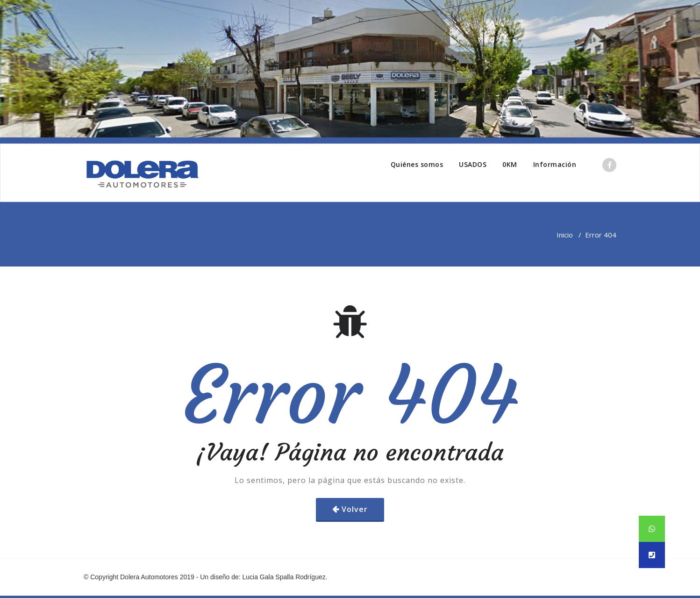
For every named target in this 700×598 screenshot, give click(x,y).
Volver (355, 509)
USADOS (473, 164)
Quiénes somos (417, 164)
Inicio (565, 235)
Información (555, 164)
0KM (510, 164)
